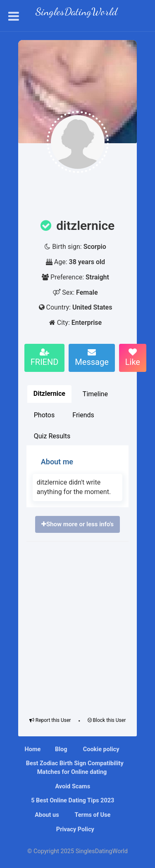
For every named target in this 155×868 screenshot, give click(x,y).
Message (92, 357)
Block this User (107, 720)
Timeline (95, 394)
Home (33, 749)
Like (133, 357)
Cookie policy (100, 749)
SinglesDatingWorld (76, 13)
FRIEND (45, 357)
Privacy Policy (74, 829)
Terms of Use (92, 815)
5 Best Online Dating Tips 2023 (72, 801)
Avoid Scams (72, 786)
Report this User (50, 720)
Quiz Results (52, 436)
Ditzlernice (49, 394)
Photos (44, 415)
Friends (83, 415)
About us (46, 815)
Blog (61, 749)
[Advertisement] (77, 627)
